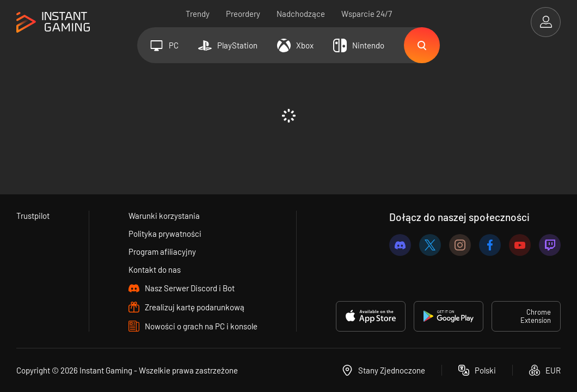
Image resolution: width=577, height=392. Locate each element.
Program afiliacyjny (162, 252)
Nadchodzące (301, 14)
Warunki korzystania (164, 216)
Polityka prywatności (165, 234)
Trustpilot (33, 216)
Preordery (243, 14)
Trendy (198, 14)
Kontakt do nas (155, 269)
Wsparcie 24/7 (367, 14)
